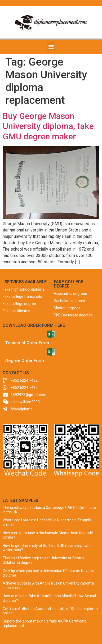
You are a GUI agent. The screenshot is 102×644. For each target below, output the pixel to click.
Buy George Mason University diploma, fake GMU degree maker (48, 126)
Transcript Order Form (27, 343)
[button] (51, 47)
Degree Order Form (25, 361)
